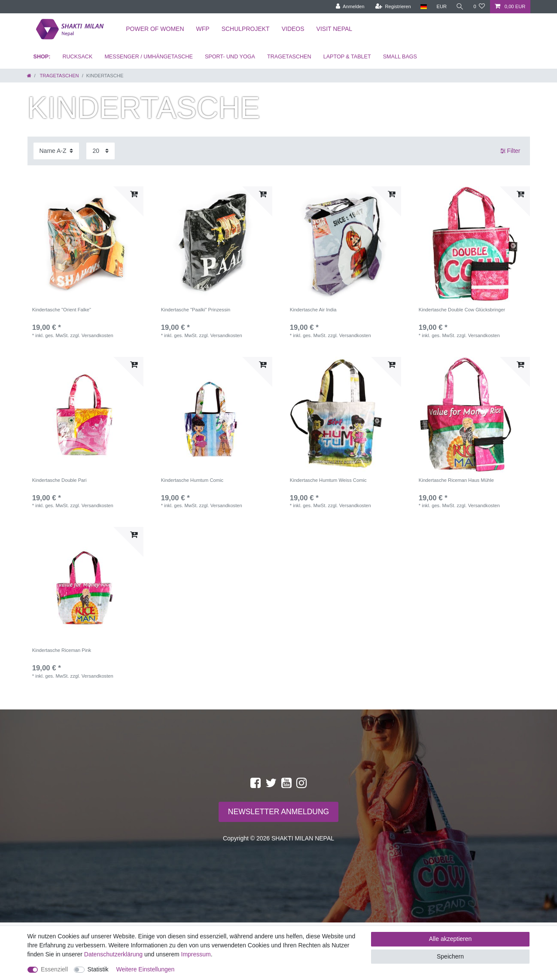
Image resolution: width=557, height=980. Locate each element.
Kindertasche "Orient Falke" (62, 310)
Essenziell (54, 969)
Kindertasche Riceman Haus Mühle (456, 480)
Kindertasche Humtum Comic (192, 480)
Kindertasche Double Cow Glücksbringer (462, 310)
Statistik (98, 969)
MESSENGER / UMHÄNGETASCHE (149, 57)
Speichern (450, 956)
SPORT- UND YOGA (230, 57)
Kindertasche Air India (313, 310)
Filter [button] (510, 151)
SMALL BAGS (400, 57)
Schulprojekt (246, 29)
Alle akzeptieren (450, 939)
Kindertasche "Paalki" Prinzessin (196, 310)
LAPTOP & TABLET (347, 57)
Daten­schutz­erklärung (113, 954)
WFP (203, 29)
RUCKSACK (77, 57)
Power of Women (155, 29)
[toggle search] (460, 7)
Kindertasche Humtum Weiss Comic (328, 480)
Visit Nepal (335, 29)
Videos (293, 29)
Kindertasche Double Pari (59, 480)
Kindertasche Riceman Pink (62, 650)
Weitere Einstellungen (145, 969)
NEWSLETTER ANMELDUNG (278, 812)
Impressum (196, 954)
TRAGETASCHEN (289, 57)
